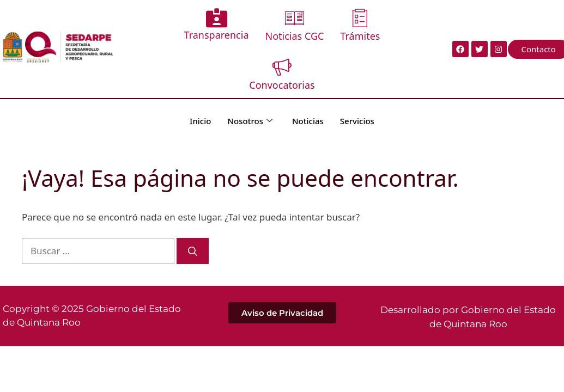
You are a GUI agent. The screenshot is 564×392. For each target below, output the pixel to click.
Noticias (308, 121)
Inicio (200, 121)
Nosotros (250, 121)
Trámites (360, 25)
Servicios (357, 121)
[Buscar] (193, 251)
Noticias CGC (295, 25)
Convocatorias (282, 74)
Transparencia (217, 25)
